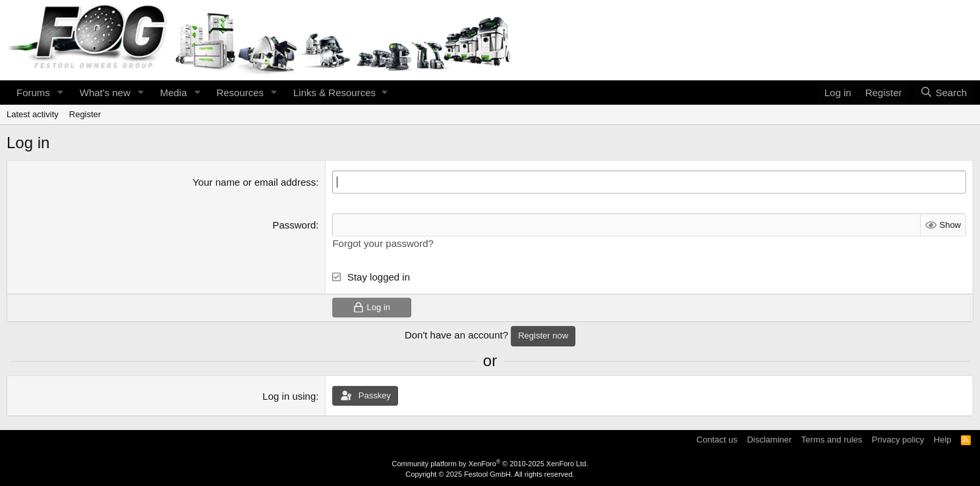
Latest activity (33, 114)
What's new (105, 93)
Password (294, 225)
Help (943, 440)
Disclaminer (769, 440)
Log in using (289, 396)
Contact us (717, 440)
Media (174, 93)
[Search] (943, 93)
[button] (61, 93)
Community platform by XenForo (490, 464)
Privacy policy (898, 440)
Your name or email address (254, 182)
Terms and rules (832, 440)
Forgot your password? (383, 243)
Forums (33, 93)
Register (85, 114)
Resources (240, 93)
